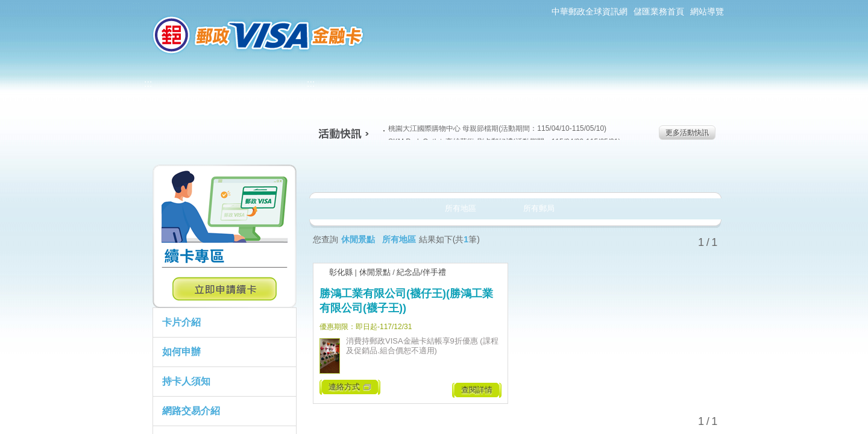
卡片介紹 (181, 322)
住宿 (671, 171)
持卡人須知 (186, 381)
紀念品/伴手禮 (421, 272)
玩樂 (592, 171)
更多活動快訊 (687, 133)
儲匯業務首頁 (659, 11)
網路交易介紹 (191, 411)
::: (136, 5)
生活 (434, 171)
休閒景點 (375, 272)
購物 (513, 171)
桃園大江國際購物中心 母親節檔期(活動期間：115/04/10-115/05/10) (495, 128)
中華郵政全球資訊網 (590, 11)
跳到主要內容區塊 (6, 6)
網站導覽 (707, 11)
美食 (355, 171)
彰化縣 (341, 272)
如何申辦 (181, 352)
